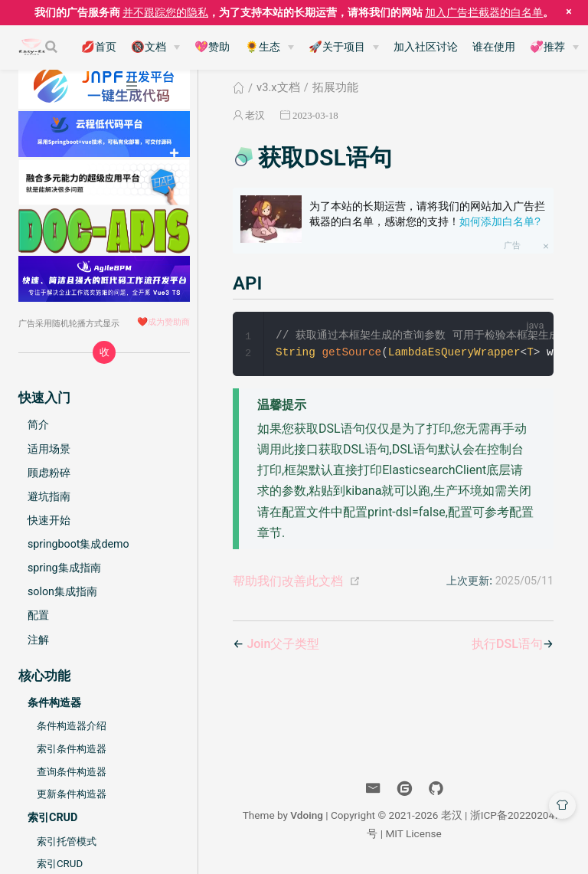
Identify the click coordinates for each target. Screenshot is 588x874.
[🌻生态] (269, 47)
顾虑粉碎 (49, 473)
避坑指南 (49, 496)
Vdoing (307, 816)
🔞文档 (149, 47)
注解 (38, 640)
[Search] (53, 47)
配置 (38, 615)
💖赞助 (212, 47)
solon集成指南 (62, 591)
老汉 (255, 115)
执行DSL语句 (507, 645)
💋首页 (99, 47)
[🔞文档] (155, 47)
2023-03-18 (315, 115)
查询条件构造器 (72, 772)
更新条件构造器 (72, 794)
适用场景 (49, 449)
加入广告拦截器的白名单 (484, 12)
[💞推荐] (554, 47)
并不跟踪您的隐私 (165, 12)
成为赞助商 (169, 322)
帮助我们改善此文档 (288, 582)
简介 (38, 424)
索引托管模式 (67, 841)
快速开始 (49, 520)
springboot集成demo (78, 544)
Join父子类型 (283, 645)
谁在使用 (494, 47)
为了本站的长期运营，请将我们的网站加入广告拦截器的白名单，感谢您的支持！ (427, 214)
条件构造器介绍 (72, 726)
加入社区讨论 (426, 47)
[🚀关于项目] (344, 47)
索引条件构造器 (72, 749)
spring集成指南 (64, 568)
